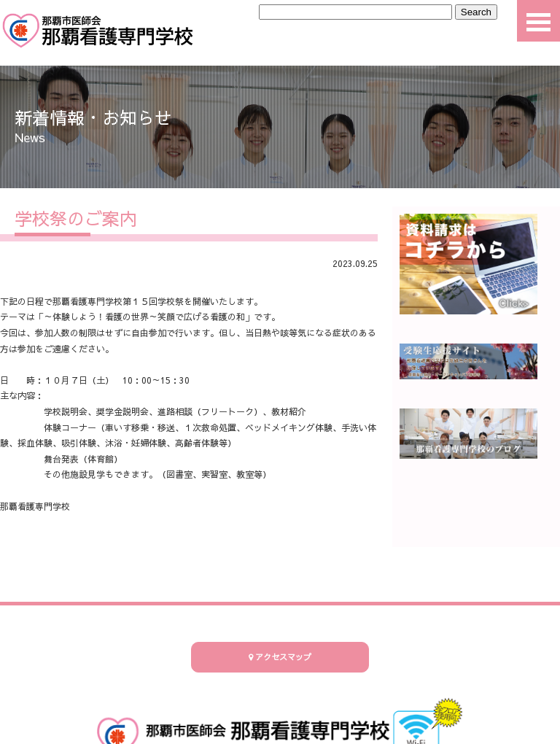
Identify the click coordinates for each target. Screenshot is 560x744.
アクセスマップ (280, 657)
